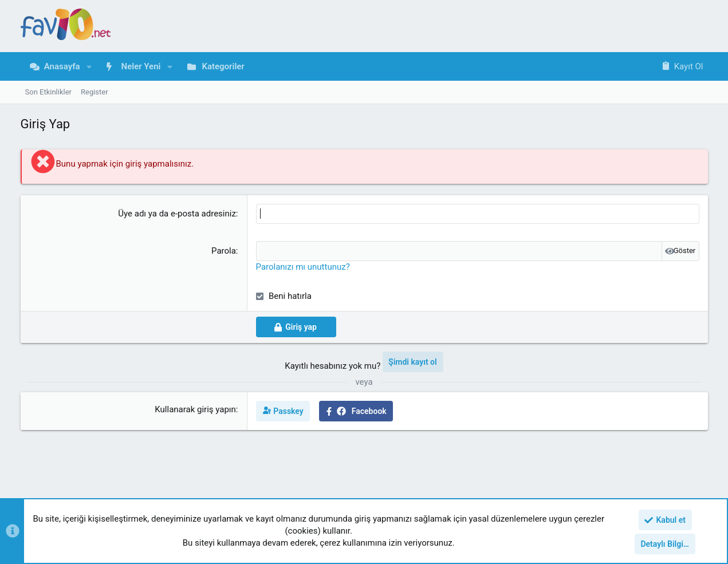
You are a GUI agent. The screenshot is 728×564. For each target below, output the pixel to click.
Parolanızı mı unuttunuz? (303, 267)
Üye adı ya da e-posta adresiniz (177, 214)
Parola (224, 251)
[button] (90, 67)
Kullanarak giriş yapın (195, 409)
